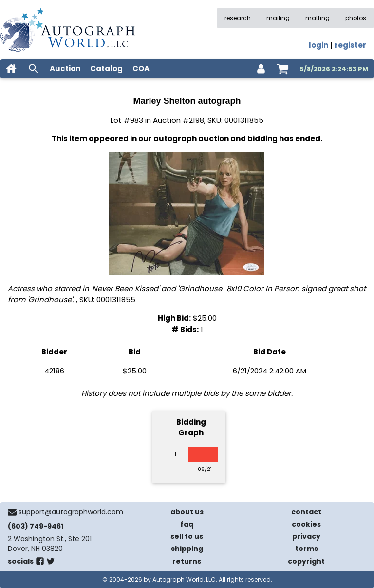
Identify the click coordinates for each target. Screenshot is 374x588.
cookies (306, 524)
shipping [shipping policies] (187, 549)
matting (318, 18)
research (238, 18)
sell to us (187, 536)
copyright (306, 561)
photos (356, 18)
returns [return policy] (187, 561)
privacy (306, 536)
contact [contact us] (306, 512)
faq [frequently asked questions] (187, 524)
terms (307, 549)
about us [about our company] (187, 512)
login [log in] (318, 45)
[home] (11, 69)
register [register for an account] (350, 45)
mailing (278, 18)
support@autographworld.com (71, 512)
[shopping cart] (282, 69)
